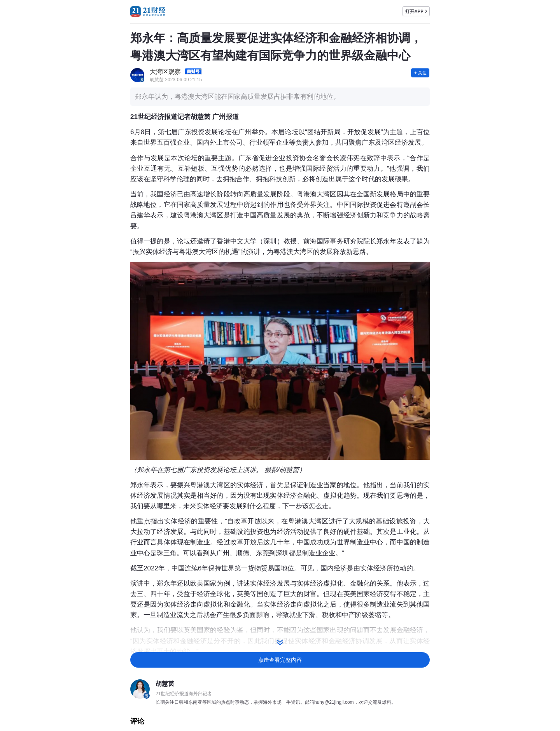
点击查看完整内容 (280, 660)
